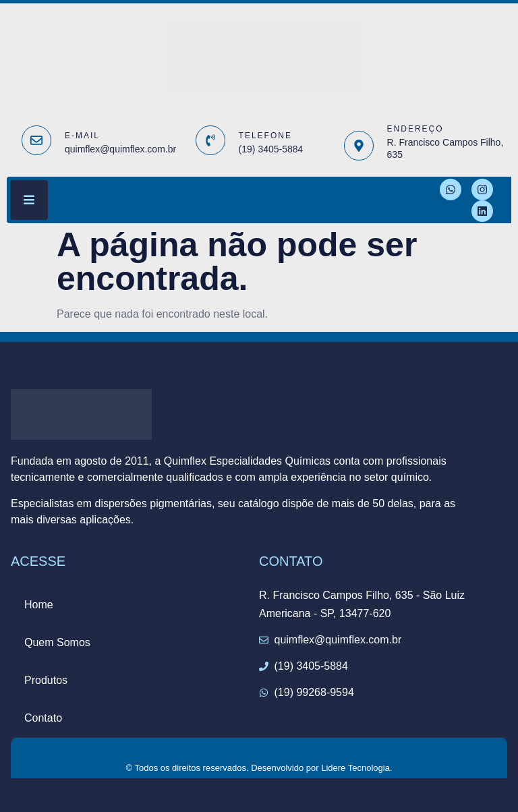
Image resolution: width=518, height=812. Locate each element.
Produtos (46, 680)
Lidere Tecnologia (355, 768)
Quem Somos (57, 642)
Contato (43, 718)
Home (39, 605)
